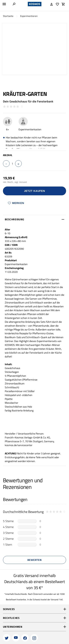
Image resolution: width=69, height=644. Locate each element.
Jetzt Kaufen (35, 191)
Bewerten (35, 560)
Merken (16, 203)
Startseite (8, 16)
